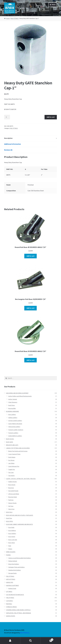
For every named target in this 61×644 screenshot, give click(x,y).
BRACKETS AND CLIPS (12, 445)
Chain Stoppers (13, 402)
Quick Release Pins (14, 466)
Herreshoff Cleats (13, 491)
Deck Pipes (12, 405)
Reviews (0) (8, 150)
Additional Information (12, 144)
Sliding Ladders (13, 418)
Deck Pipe (9, 518)
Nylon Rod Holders (14, 564)
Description (8, 138)
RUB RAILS (9, 604)
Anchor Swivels (13, 399)
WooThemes (25, 633)
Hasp (10, 546)
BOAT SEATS (10, 442)
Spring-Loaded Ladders (15, 421)
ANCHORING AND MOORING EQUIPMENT (17, 393)
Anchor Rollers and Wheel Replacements (20, 396)
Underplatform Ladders (15, 436)
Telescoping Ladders (14, 427)
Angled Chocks (12, 482)
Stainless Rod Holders (15, 570)
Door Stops (12, 543)
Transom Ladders (13, 433)
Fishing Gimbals (13, 561)
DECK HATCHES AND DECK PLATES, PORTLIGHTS (20, 515)
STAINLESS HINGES (11, 607)
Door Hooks (12, 537)
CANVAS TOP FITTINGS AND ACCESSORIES (18, 448)
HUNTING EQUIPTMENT (12, 585)
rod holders (10, 601)
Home (8, 18)
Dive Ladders (12, 415)
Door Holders (12, 534)
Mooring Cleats (13, 497)
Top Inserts (11, 476)
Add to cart (51, 117)
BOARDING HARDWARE (12, 411)
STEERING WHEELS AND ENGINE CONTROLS (18, 610)
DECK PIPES (10, 521)
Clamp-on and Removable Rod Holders (20, 558)
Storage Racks (12, 573)
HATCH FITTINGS (11, 579)
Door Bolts (11, 527)
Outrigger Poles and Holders (16, 567)
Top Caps (11, 472)
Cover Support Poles (14, 454)
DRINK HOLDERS (11, 552)
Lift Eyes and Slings (14, 494)
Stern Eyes (11, 509)
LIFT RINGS (9, 592)
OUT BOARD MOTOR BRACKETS (15, 595)
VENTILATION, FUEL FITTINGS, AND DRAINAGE (19, 613)
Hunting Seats (12, 588)
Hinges (10, 549)
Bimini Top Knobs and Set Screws (18, 451)
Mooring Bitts (12, 408)
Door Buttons (12, 531)
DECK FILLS (9, 512)
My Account (10, 641)
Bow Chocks (12, 485)
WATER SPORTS (11, 616)
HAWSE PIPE (10, 582)
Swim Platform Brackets (15, 424)
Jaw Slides (11, 463)
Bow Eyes (11, 488)
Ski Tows (11, 506)
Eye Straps (11, 460)
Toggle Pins (12, 469)
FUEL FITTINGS (10, 576)
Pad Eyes (11, 500)
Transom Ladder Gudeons (16, 430)
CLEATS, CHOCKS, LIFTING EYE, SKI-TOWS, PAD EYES (21, 479)
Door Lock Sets (13, 540)
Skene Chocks (12, 503)
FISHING (8, 555)
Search (30, 641)
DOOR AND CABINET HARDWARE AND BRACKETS (19, 524)
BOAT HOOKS (10, 439)
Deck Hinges (12, 457)
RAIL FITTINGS (15, 18)
